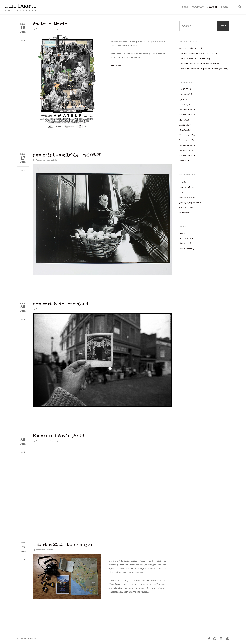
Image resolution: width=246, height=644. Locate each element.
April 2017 (185, 100)
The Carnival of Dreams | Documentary (199, 64)
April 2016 (185, 125)
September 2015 (187, 156)
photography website (190, 203)
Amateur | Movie (50, 24)
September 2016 (187, 115)
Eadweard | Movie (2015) (58, 436)
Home (185, 7)
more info (116, 66)
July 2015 (184, 161)
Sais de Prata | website (191, 49)
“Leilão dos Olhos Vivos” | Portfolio (198, 54)
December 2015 (187, 141)
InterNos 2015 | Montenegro (63, 545)
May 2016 (184, 120)
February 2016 (187, 136)
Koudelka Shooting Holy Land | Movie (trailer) (204, 69)
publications (186, 208)
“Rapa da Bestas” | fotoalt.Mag (195, 59)
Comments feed (187, 244)
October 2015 (186, 151)
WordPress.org (187, 249)
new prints (52, 160)
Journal (212, 7)
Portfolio (198, 7)
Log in (183, 233)
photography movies (56, 29)
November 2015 (187, 146)
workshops (185, 213)
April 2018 (185, 90)
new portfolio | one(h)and (61, 304)
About (224, 7)
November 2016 (187, 110)
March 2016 (185, 130)
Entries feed (186, 239)
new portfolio (53, 309)
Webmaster (41, 29)
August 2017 (186, 95)
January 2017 (186, 105)
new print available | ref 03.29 (67, 156)
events (50, 550)
